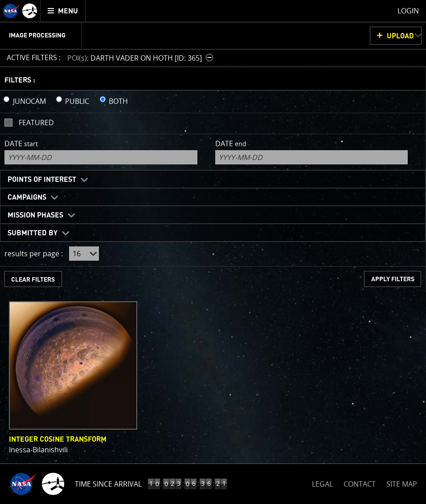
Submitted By (33, 233)
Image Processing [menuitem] (37, 36)
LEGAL (322, 482)
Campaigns (27, 197)
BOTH (118, 101)
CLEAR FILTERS (33, 280)
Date (21, 143)
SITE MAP (402, 484)
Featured (36, 123)
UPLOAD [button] (400, 36)
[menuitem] (63, 11)
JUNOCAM (29, 101)
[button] (141, 58)
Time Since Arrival (108, 484)
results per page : (34, 254)
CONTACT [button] (360, 484)
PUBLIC (77, 101)
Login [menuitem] (408, 11)
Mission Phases (35, 215)
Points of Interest (42, 180)
